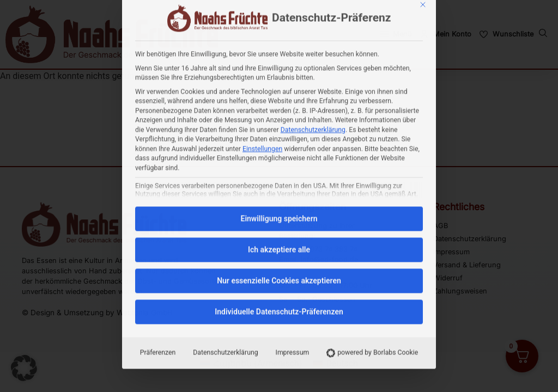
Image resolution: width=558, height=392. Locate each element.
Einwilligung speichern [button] (279, 107)
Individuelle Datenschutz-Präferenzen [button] (279, 200)
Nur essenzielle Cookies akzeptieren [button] (279, 169)
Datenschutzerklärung (313, 18)
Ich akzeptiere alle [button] (279, 138)
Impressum (293, 241)
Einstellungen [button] (262, 37)
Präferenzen (158, 241)
